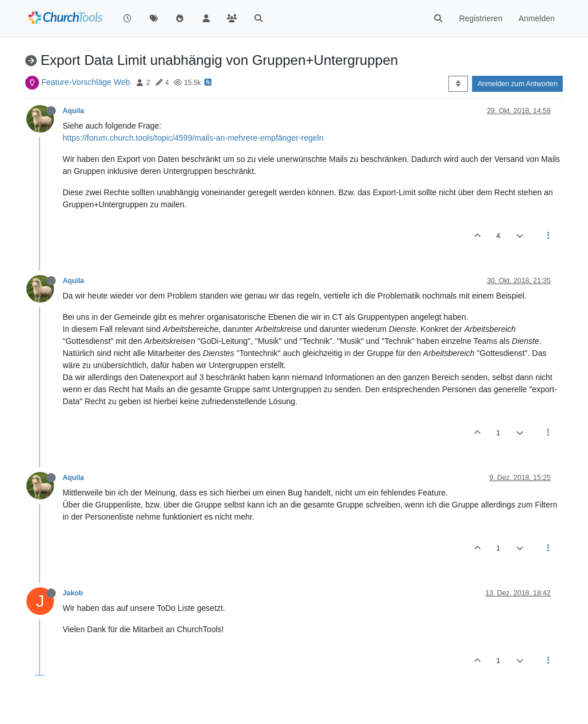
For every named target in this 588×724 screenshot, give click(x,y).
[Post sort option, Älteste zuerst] (458, 84)
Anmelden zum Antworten (517, 84)
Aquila (73, 111)
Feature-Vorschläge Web (86, 82)
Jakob (73, 593)
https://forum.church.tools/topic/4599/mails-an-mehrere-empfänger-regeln (193, 138)
